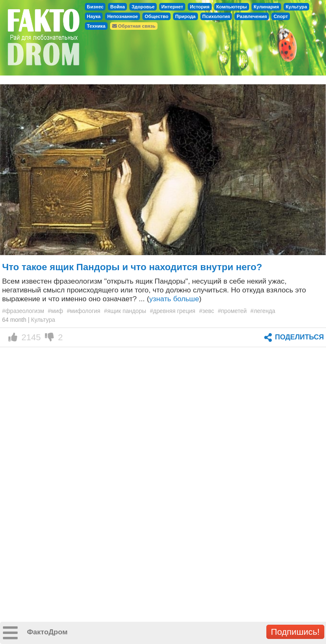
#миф (55, 311)
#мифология (84, 311)
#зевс (207, 311)
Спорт (281, 16)
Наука (94, 16)
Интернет (172, 7)
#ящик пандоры (125, 311)
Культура (296, 7)
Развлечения (252, 16)
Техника (96, 26)
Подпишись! (295, 632)
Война (117, 7)
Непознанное (122, 16)
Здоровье (143, 7)
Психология (216, 16)
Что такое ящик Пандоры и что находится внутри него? (132, 267)
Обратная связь (134, 26)
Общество (156, 16)
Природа (185, 16)
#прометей (232, 311)
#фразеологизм (23, 311)
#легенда (263, 311)
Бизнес (95, 7)
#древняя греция (173, 311)
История (200, 7)
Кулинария (266, 7)
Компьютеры (232, 7)
